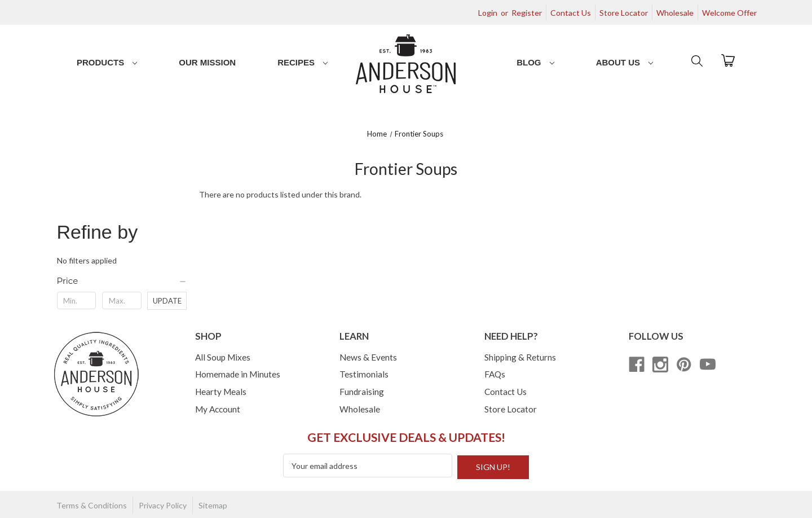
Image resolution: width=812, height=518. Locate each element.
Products (107, 62)
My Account (218, 409)
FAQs (495, 374)
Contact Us (571, 13)
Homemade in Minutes (238, 374)
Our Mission (207, 62)
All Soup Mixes (223, 357)
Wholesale (675, 13)
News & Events (368, 357)
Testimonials (364, 374)
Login (488, 13)
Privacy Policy (163, 504)
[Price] (122, 281)
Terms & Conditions (92, 504)
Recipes (303, 62)
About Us (625, 62)
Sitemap (213, 504)
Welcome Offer (729, 13)
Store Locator (624, 13)
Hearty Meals (221, 392)
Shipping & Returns (520, 357)
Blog (535, 62)
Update (167, 301)
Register (527, 13)
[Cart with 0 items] (728, 60)
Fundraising (362, 392)
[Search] (696, 61)
